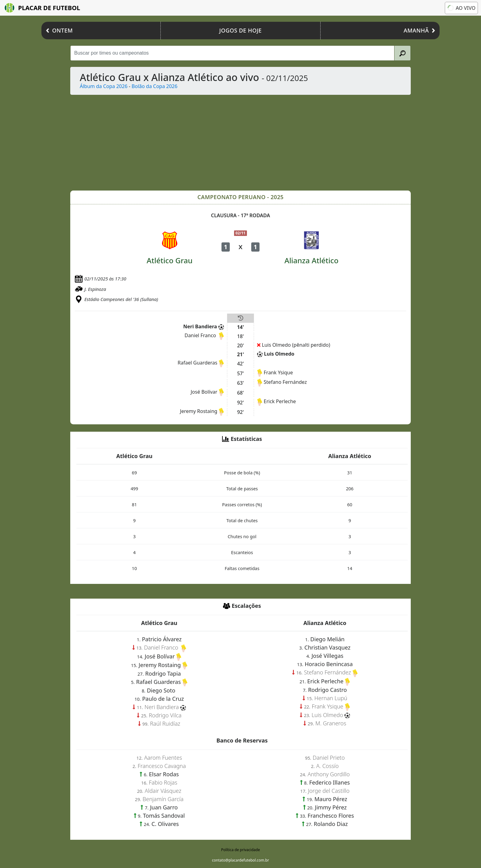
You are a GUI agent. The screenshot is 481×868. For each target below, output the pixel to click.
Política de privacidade (240, 850)
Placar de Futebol (42, 8)
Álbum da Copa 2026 (104, 86)
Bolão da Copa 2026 (154, 86)
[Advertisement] (254, 143)
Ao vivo (461, 8)
